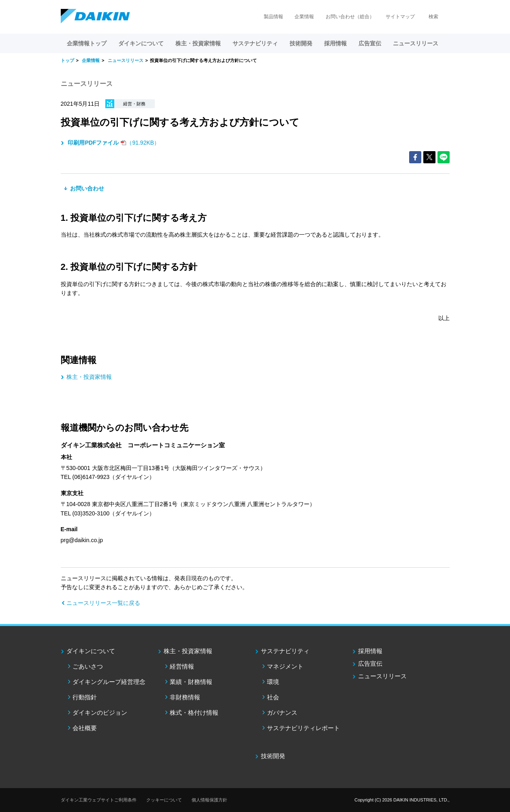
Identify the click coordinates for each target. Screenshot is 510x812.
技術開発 (301, 43)
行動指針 (85, 697)
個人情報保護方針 (209, 800)
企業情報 (304, 17)
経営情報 (182, 666)
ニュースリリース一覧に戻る (103, 603)
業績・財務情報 (191, 682)
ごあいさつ (88, 666)
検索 (433, 17)
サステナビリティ (285, 651)
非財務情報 (185, 697)
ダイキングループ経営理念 (109, 682)
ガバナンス (282, 713)
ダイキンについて (91, 651)
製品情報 (273, 17)
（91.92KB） (113, 143)
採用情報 (335, 43)
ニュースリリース (416, 43)
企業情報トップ (87, 43)
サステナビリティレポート (303, 728)
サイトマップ (400, 17)
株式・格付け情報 (194, 713)
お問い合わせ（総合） (350, 17)
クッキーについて (164, 800)
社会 (273, 697)
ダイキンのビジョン (100, 713)
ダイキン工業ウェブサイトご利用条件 (99, 800)
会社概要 (85, 728)
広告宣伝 (370, 663)
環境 (273, 682)
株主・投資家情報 (89, 377)
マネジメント (285, 666)
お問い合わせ (87, 188)
